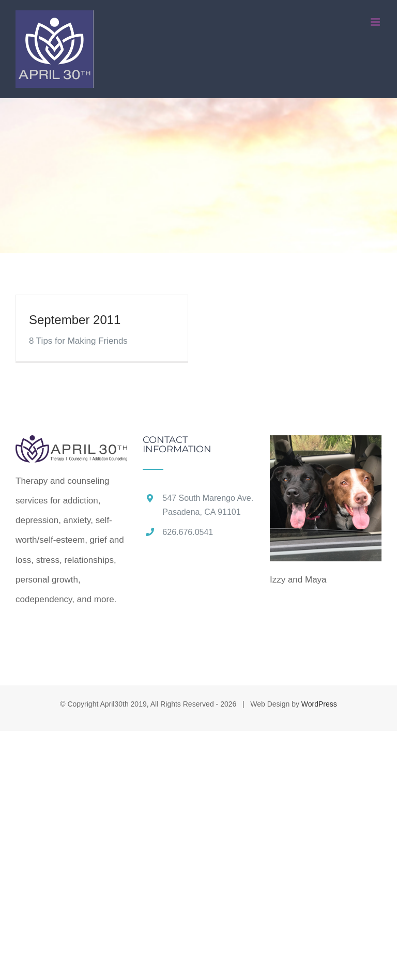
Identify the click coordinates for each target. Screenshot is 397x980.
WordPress (319, 704)
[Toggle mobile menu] (376, 22)
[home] (71, 445)
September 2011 (75, 320)
